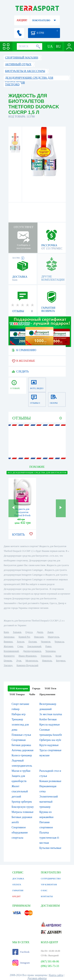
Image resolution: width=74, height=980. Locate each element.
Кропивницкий (11, 651)
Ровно (48, 646)
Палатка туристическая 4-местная (49, 838)
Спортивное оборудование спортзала (20, 833)
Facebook (21, 952)
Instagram (21, 963)
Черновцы (51, 651)
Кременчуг (9, 656)
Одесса (29, 632)
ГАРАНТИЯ (18, 890)
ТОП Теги (50, 688)
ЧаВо (32, 694)
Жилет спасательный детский (20, 791)
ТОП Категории (19, 688)
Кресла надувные (50, 725)
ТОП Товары (17, 694)
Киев (6, 632)
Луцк (19, 661)
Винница (8, 642)
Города (36, 688)
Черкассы (59, 642)
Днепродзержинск (32, 651)
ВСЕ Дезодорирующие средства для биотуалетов (37, 472)
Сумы (20, 646)
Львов (50, 632)
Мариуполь (53, 637)
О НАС (44, 890)
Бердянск (61, 661)
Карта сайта (56, 975)
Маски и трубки (21, 771)
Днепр (40, 632)
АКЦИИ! (22, 20)
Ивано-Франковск (28, 656)
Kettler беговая (48, 719)
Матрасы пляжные (23, 812)
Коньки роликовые (50, 781)
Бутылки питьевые (50, 848)
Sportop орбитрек (22, 802)
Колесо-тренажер (22, 755)
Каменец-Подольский (27, 665)
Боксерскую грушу (23, 807)
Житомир (8, 646)
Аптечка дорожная (23, 750)
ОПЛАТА (17, 884)
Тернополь (46, 656)
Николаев (39, 637)
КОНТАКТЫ (47, 896)
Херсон (21, 642)
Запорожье (9, 637)
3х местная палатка (51, 714)
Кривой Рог (24, 637)
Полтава (33, 642)
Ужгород (8, 665)
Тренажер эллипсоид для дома (20, 725)
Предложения (47, 694)
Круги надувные (49, 745)
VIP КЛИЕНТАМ (49, 884)
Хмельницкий (34, 646)
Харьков (17, 632)
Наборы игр (19, 714)
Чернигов (46, 642)
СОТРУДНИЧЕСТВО (51, 879)
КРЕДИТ (17, 896)
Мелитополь (32, 661)
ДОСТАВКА (18, 879)
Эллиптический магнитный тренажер (49, 802)
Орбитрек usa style (50, 740)
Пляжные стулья (21, 735)
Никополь (47, 661)
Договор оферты (37, 978)
